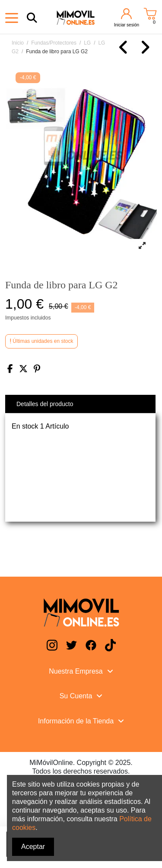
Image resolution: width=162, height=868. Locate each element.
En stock (25, 426)
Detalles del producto (45, 404)
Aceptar (33, 847)
